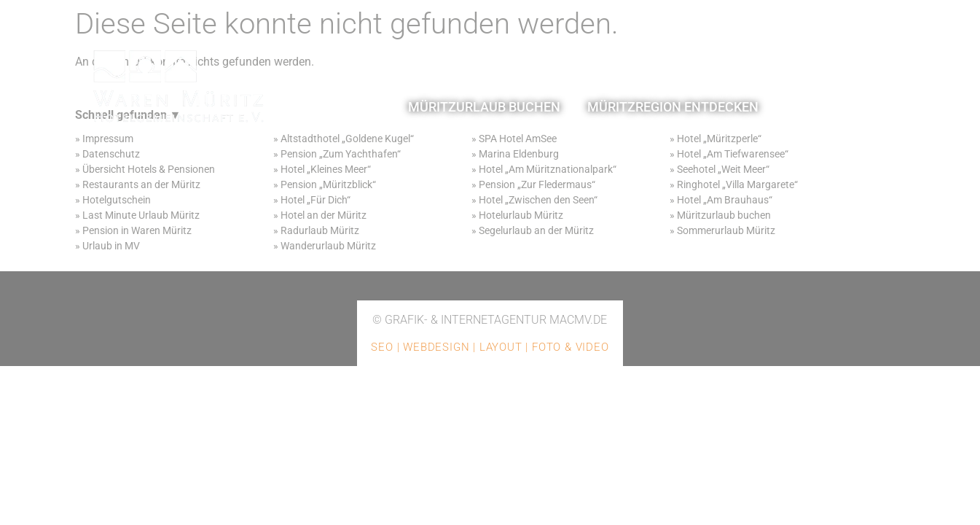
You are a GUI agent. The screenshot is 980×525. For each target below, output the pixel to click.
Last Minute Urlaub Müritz (141, 215)
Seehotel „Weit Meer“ (723, 169)
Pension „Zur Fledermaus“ (537, 184)
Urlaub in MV (111, 246)
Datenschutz (111, 154)
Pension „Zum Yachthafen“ (341, 154)
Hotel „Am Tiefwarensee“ (733, 154)
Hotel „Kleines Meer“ (325, 169)
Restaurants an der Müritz (141, 184)
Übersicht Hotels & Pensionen (149, 169)
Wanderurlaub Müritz (328, 246)
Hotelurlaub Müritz (521, 215)
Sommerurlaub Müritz (726, 230)
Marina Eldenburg (519, 154)
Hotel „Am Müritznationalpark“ (548, 169)
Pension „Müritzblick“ (328, 184)
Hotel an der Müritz (324, 215)
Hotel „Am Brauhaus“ (725, 200)
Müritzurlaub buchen (724, 215)
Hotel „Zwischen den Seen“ (538, 200)
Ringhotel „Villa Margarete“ (737, 184)
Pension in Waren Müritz (137, 230)
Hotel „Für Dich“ (315, 200)
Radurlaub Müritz (320, 230)
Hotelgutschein (117, 200)
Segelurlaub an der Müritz (536, 230)
